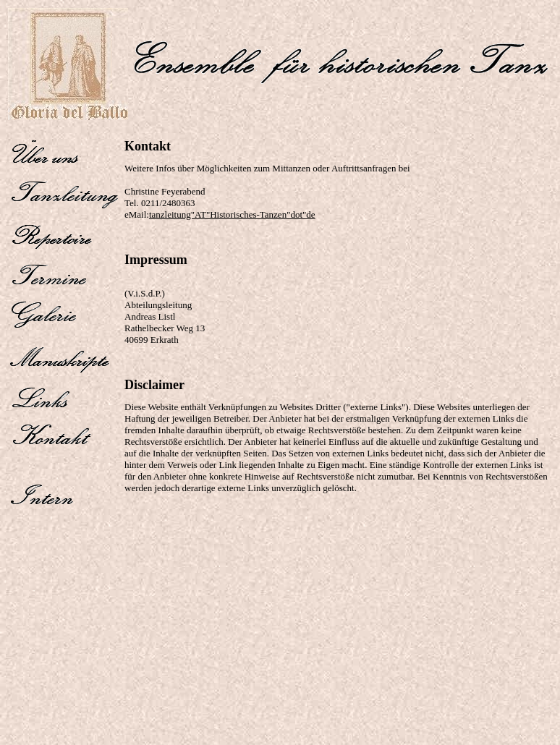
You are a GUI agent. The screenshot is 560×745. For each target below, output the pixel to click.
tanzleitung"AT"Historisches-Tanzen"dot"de (232, 214)
